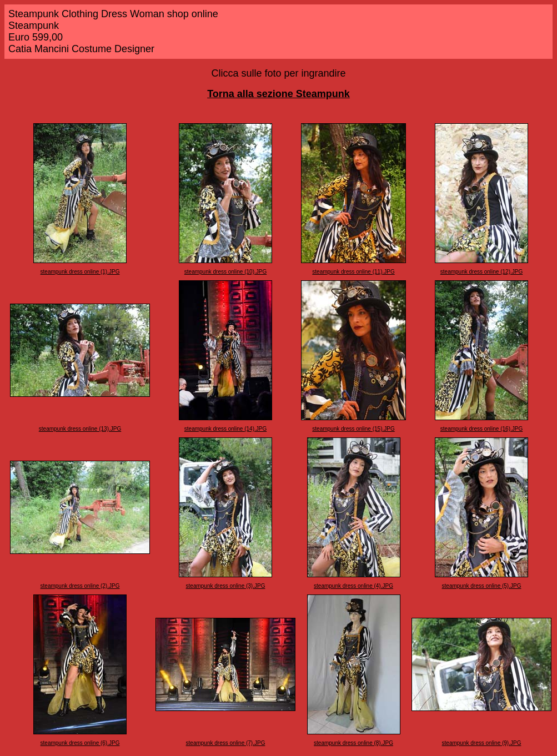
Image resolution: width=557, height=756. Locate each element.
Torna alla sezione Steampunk (278, 94)
